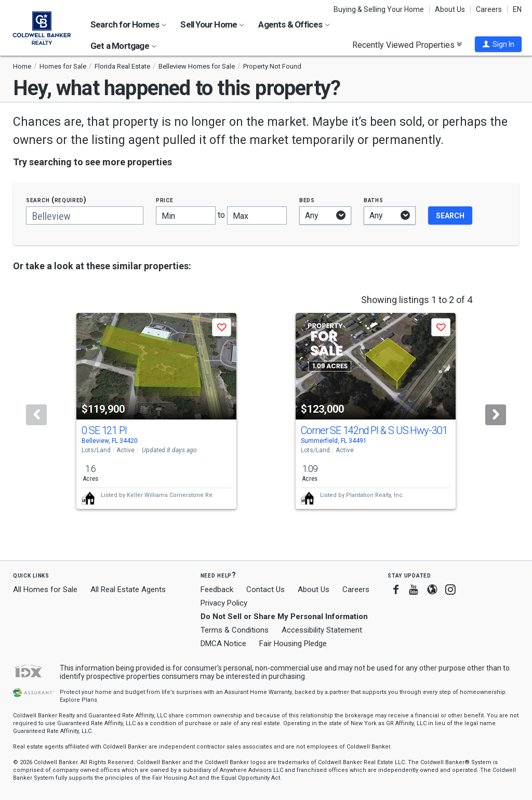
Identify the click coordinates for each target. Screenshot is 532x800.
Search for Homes (128, 24)
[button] (498, 44)
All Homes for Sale (45, 589)
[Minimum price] (186, 215)
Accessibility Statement (322, 630)
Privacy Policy (224, 603)
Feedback (217, 590)
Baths (374, 200)
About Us (450, 9)
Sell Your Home (212, 24)
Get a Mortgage (123, 46)
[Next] (496, 415)
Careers (489, 9)
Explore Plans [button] (78, 700)
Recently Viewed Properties (407, 45)
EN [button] (517, 9)
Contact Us (265, 589)
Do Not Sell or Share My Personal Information (284, 617)
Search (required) (56, 200)
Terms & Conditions (235, 630)
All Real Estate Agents (128, 589)
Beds (307, 200)
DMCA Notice (223, 644)
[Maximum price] (257, 215)
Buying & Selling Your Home (379, 9)
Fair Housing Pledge (293, 644)
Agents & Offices (294, 24)
